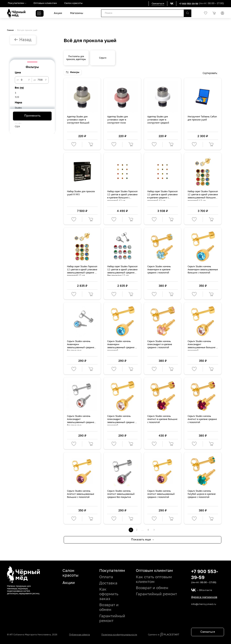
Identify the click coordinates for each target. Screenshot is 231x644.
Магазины (76, 13)
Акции (57, 13)
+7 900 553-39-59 (188, 4)
